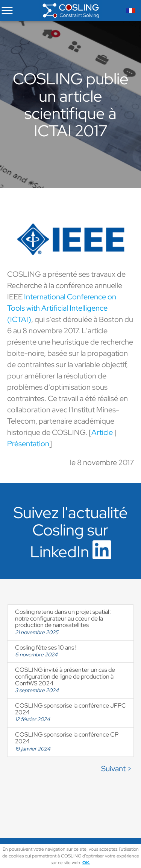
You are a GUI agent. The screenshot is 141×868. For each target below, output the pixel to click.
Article (102, 432)
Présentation (28, 444)
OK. (86, 863)
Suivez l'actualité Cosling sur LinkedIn (71, 532)
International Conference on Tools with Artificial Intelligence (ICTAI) (62, 308)
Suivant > (116, 769)
